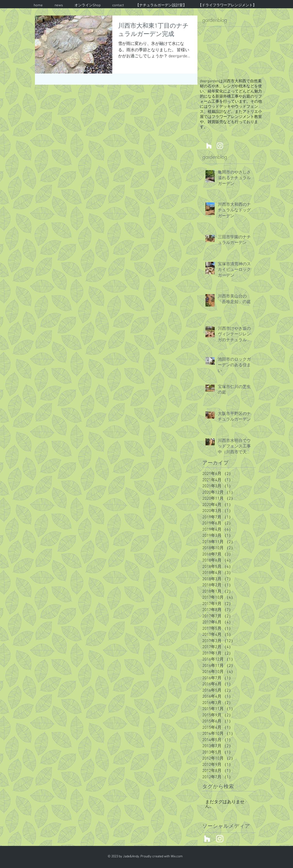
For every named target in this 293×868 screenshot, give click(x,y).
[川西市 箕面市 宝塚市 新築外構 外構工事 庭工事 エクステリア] (209, 146)
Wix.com (177, 856)
